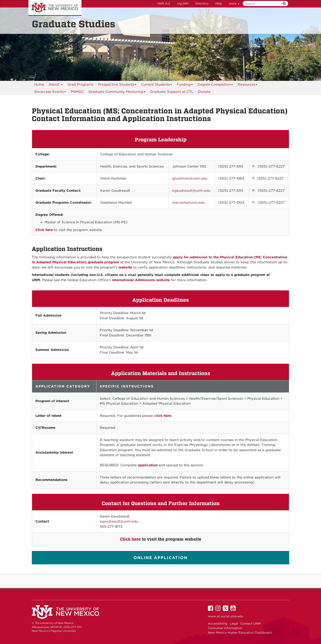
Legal (234, 623)
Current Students (157, 85)
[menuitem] (77, 92)
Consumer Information (225, 628)
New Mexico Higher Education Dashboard (240, 632)
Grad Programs (80, 84)
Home (39, 84)
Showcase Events (50, 92)
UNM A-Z (164, 3)
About (56, 85)
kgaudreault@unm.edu (191, 191)
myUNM (183, 3)
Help (219, 3)
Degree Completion (215, 85)
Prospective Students (117, 85)
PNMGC (77, 92)
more (234, 3)
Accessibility (218, 623)
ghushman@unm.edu (190, 178)
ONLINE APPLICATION (160, 558)
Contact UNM (251, 623)
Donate (204, 92)
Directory (202, 3)
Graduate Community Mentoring (117, 92)
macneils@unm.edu (188, 203)
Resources (248, 85)
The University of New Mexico (55, 8)
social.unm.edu (232, 616)
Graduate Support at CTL (172, 92)
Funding (185, 85)
